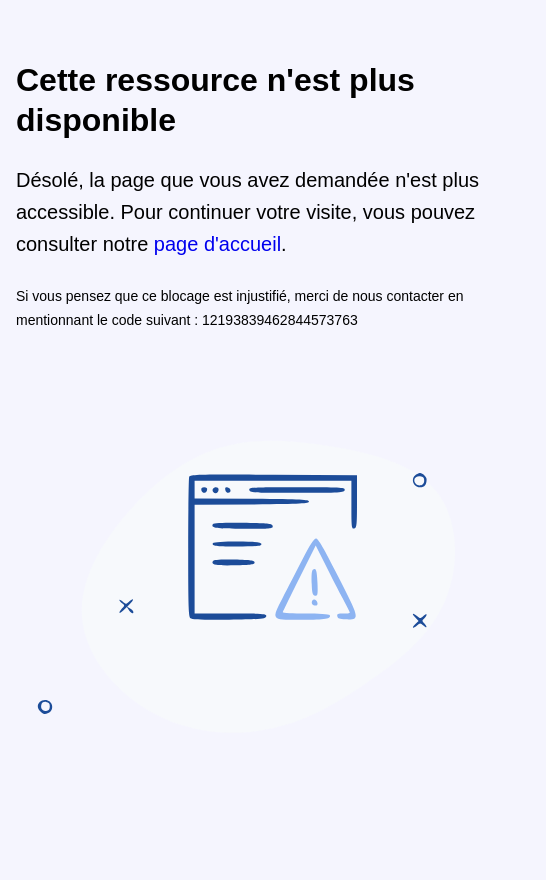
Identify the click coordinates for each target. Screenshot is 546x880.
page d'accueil (217, 244)
